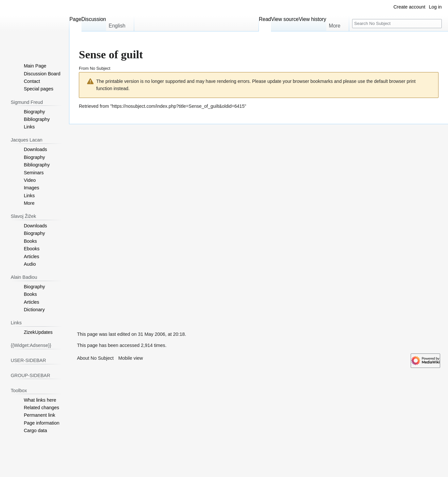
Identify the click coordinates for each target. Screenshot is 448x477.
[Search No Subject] (397, 24)
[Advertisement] (118, 222)
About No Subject (95, 358)
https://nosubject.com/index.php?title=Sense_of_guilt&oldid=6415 (178, 106)
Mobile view (131, 358)
